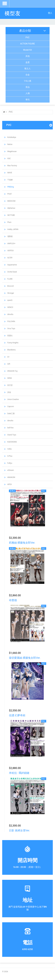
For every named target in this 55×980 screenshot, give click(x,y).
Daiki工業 (11, 414)
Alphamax (11, 208)
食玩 (28, 99)
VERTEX (10, 251)
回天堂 (10, 385)
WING (9, 378)
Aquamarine (12, 265)
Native (10, 144)
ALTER (10, 258)
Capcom (10, 406)
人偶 (28, 93)
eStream (10, 470)
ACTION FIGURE (28, 44)
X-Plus (10, 456)
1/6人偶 (28, 81)
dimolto (10, 314)
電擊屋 (10, 236)
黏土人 (28, 68)
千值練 (10, 180)
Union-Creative (13, 399)
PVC (27, 37)
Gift (9, 364)
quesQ (10, 300)
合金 (28, 75)
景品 (28, 87)
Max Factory (12, 166)
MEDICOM (11, 201)
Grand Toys (12, 435)
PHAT (9, 194)
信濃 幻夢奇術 (17, 715)
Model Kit (27, 50)
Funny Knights (13, 343)
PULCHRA (11, 321)
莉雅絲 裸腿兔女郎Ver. (22, 543)
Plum (9, 222)
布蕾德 (13, 600)
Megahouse (12, 151)
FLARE (10, 279)
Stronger (10, 293)
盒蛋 (28, 62)
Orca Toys (11, 329)
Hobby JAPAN (13, 229)
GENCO (10, 307)
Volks (9, 449)
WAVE (9, 173)
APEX (9, 484)
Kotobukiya (11, 137)
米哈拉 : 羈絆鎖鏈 (19, 773)
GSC (9, 159)
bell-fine (10, 428)
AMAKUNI (11, 477)
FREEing (10, 187)
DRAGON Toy (12, 371)
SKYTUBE (11, 215)
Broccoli (10, 286)
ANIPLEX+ (11, 244)
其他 (28, 56)
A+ (8, 357)
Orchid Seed (12, 272)
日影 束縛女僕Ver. (19, 830)
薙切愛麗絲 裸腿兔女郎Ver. (25, 658)
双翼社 (10, 336)
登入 (50, 13)
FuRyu (10, 463)
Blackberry (11, 350)
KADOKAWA (12, 442)
